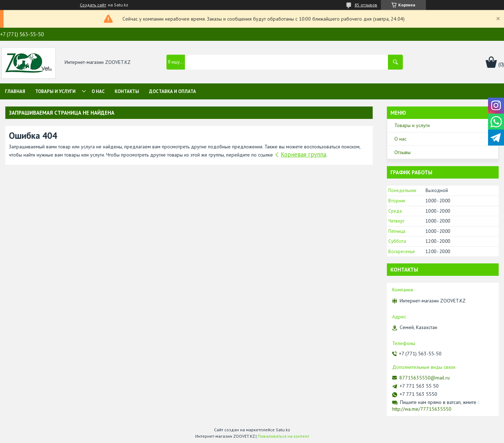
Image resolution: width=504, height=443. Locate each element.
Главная (15, 91)
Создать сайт (93, 5)
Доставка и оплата (172, 91)
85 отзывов (366, 5)
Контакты (127, 91)
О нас (98, 91)
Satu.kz (283, 430)
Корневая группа (303, 154)
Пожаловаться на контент (283, 436)
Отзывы (402, 152)
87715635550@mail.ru (424, 378)
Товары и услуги (55, 91)
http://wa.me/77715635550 (422, 409)
